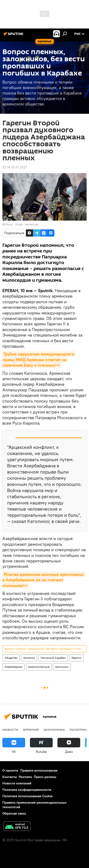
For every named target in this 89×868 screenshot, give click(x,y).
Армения (29, 658)
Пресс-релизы (45, 777)
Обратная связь (14, 813)
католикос (62, 667)
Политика (79, 730)
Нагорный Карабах (53, 658)
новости (10, 730)
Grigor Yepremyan (27, 224)
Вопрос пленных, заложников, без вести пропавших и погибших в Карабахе (45, 649)
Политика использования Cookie (28, 796)
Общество (11, 658)
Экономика (54, 730)
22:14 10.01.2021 (15, 167)
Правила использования (39, 770)
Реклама (25, 777)
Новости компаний (17, 783)
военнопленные (39, 667)
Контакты (10, 777)
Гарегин (76, 658)
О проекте (10, 770)
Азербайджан (14, 667)
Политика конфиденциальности (27, 790)
